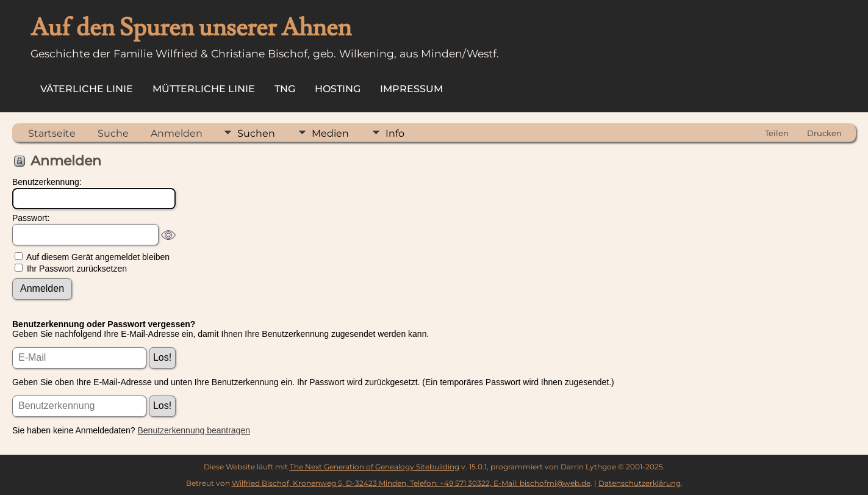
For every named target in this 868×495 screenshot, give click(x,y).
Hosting (338, 89)
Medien (330, 133)
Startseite (52, 133)
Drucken (824, 133)
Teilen (777, 133)
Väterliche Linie (87, 89)
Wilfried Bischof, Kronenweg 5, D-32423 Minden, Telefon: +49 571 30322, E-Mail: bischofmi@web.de (411, 483)
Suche (113, 133)
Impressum (411, 89)
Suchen (256, 133)
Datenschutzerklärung (640, 483)
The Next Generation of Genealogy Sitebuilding (375, 467)
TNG (285, 89)
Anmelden (177, 133)
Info (395, 133)
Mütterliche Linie (204, 89)
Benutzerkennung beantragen (194, 430)
